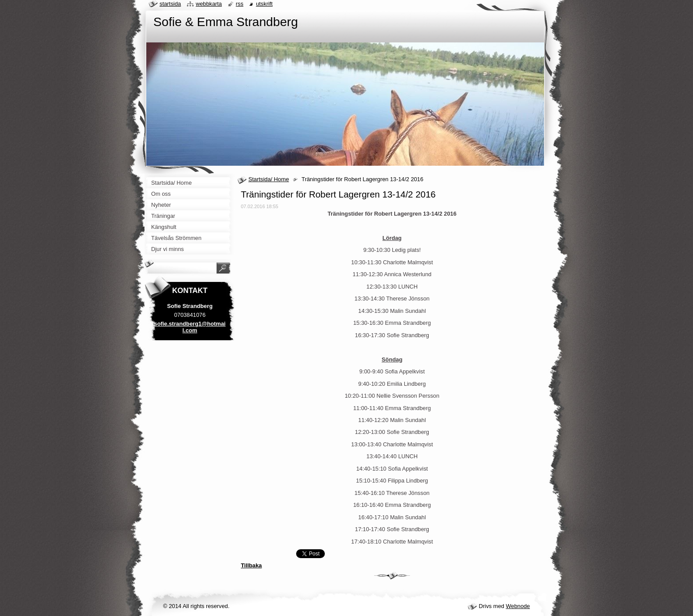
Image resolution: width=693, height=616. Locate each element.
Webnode (518, 606)
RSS (240, 4)
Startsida (170, 4)
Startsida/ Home (269, 179)
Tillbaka (251, 565)
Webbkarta (209, 4)
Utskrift (264, 4)
